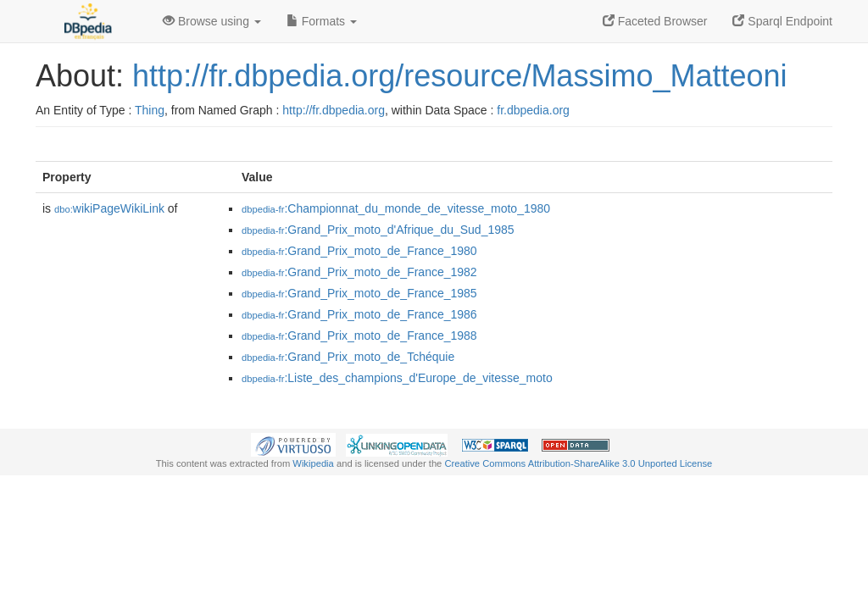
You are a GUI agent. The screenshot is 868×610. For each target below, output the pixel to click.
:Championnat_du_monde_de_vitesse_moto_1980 (396, 208)
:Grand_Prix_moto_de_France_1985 (359, 293)
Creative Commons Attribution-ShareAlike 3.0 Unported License (578, 463)
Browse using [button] (212, 21)
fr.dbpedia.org (533, 110)
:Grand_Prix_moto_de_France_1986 (359, 314)
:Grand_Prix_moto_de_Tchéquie (348, 357)
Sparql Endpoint (782, 21)
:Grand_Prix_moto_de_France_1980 (359, 251)
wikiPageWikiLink (109, 208)
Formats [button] (322, 21)
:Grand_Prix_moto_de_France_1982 (359, 272)
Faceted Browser (655, 21)
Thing (150, 110)
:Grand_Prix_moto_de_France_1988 (359, 335)
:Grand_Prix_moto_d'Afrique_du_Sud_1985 (378, 230)
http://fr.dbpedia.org (334, 110)
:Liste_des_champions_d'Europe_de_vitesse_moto (397, 378)
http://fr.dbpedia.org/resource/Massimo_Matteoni (459, 76)
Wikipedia (313, 463)
